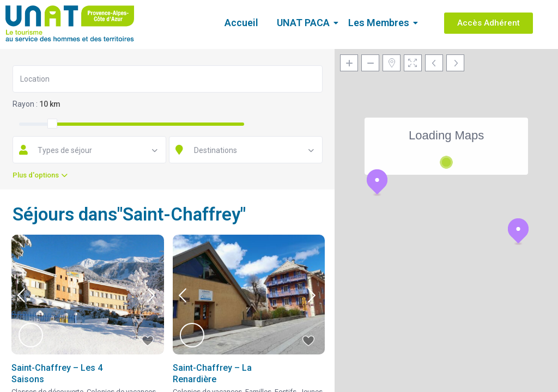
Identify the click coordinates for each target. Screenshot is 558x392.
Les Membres (381, 23)
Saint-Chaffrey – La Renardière (212, 373)
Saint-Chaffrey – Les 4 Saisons (57, 373)
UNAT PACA (305, 23)
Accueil (241, 23)
